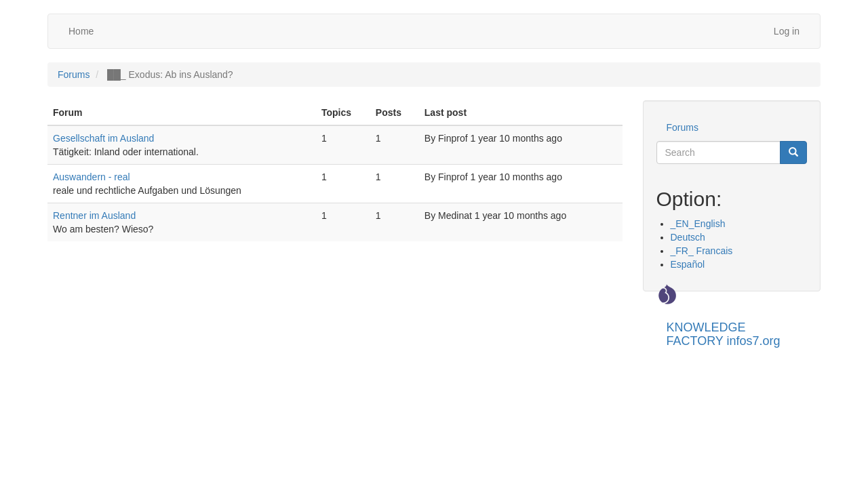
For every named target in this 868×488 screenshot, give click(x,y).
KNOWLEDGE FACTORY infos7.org (724, 332)
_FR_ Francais (702, 251)
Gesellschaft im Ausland (103, 138)
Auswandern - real (92, 177)
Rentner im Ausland (94, 216)
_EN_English (698, 224)
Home (81, 31)
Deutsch (688, 237)
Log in (787, 31)
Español (688, 264)
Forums (74, 75)
